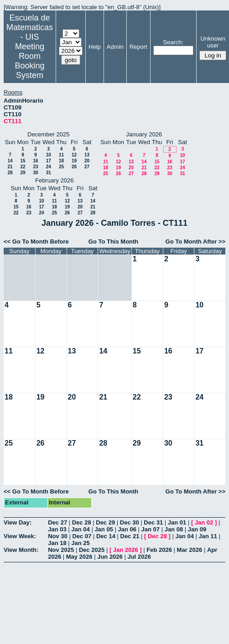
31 (49, 173)
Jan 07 (151, 529)
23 (35, 167)
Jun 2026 (110, 557)
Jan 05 (104, 529)
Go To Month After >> (195, 241)
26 (74, 167)
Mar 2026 (190, 550)
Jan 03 (57, 529)
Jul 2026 (139, 557)
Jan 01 (177, 522)
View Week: (20, 536)
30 (35, 173)
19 (74, 161)
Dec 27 (57, 522)
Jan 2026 (126, 550)
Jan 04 (80, 529)
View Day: (18, 522)
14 (10, 161)
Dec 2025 (92, 550)
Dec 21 (130, 536)
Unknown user (213, 42)
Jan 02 (204, 522)
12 (74, 155)
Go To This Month (114, 241)
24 (49, 167)
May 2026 (79, 557)
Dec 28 (82, 522)
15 (23, 161)
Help (95, 47)
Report (138, 47)
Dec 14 (106, 536)
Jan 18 (57, 543)
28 (10, 173)
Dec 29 (105, 522)
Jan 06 (127, 529)
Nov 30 (58, 536)
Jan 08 (174, 529)
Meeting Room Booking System (29, 61)
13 (87, 155)
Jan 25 (80, 543)
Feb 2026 (159, 550)
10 (49, 155)
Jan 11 (208, 536)
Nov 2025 (61, 550)
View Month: (21, 550)
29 (23, 173)
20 (87, 161)
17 (49, 161)
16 (35, 161)
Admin (115, 47)
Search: (173, 42)
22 (23, 167)
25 (61, 167)
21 (10, 167)
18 (61, 161)
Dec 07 (82, 536)
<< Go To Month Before (36, 241)
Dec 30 (130, 522)
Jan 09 (197, 529)
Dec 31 (153, 522)
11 (61, 155)
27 (87, 167)
